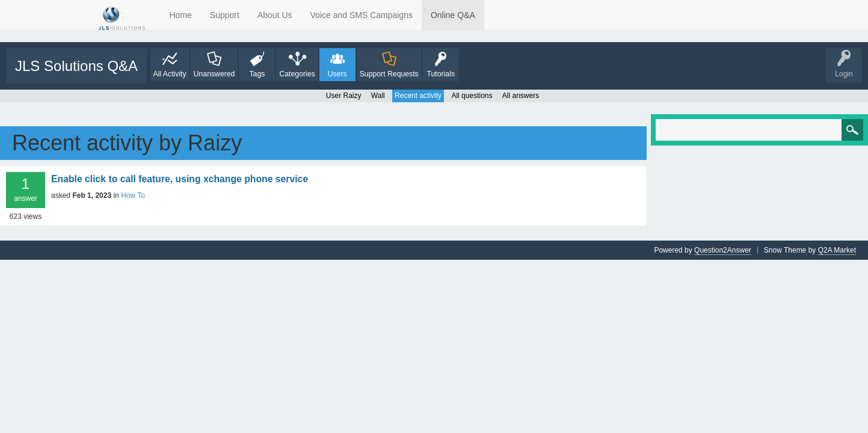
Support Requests (389, 74)
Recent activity (418, 96)
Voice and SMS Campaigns (362, 15)
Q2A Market (837, 250)
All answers (521, 96)
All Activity (170, 74)
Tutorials (441, 74)
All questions (472, 96)
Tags (257, 74)
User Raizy (344, 96)
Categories (297, 74)
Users (337, 74)
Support (225, 15)
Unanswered (214, 74)
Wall (378, 96)
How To (133, 195)
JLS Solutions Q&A (76, 66)
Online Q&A (453, 15)
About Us (275, 15)
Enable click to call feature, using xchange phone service (180, 179)
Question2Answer (723, 250)
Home (181, 15)
